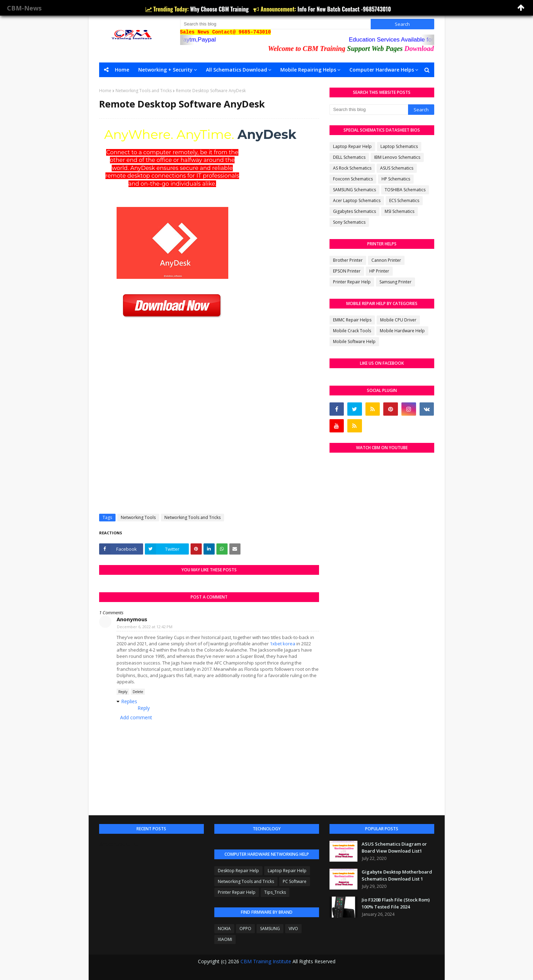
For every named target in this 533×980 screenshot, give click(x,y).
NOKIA (224, 929)
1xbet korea (283, 644)
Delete (138, 692)
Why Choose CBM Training (220, 9)
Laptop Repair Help (352, 146)
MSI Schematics (399, 211)
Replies (129, 701)
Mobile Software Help (354, 341)
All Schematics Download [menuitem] (236, 70)
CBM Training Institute (266, 961)
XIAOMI (225, 939)
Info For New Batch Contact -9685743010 (344, 9)
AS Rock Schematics (352, 168)
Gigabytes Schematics (354, 211)
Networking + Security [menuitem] (165, 70)
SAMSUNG (270, 929)
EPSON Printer (347, 271)
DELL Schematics (349, 157)
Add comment (136, 717)
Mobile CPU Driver (398, 320)
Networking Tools (138, 517)
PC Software (295, 881)
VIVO (293, 929)
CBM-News (24, 8)
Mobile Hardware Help (402, 331)
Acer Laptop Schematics (357, 201)
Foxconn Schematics (353, 179)
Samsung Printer (395, 282)
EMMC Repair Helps (352, 320)
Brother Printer (348, 260)
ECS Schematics (404, 201)
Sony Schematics (349, 222)
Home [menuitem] (122, 70)
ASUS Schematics (397, 168)
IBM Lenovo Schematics (397, 157)
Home (105, 91)
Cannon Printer (386, 260)
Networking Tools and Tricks (144, 91)
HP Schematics (396, 179)
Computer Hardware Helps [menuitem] (382, 70)
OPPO (245, 929)
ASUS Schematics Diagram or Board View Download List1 (394, 847)
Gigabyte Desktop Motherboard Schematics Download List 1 (397, 875)
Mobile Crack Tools (352, 331)
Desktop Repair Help (238, 871)
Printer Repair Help (352, 282)
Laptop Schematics (399, 146)
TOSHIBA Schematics (405, 190)
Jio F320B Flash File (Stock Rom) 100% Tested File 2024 (396, 903)
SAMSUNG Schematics (354, 190)
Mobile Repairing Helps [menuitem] (308, 70)
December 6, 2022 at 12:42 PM (145, 627)
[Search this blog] (275, 24)
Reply (123, 692)
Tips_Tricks (275, 892)
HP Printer (379, 271)
